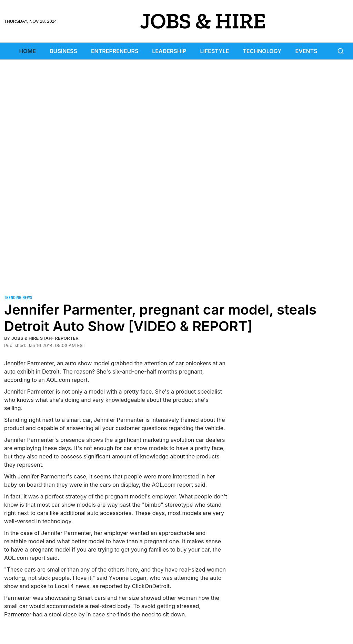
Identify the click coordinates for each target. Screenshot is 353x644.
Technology (262, 51)
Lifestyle (214, 51)
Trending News (18, 298)
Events (306, 51)
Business (63, 51)
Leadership (169, 51)
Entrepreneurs (115, 51)
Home (27, 51)
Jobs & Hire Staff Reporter (45, 338)
